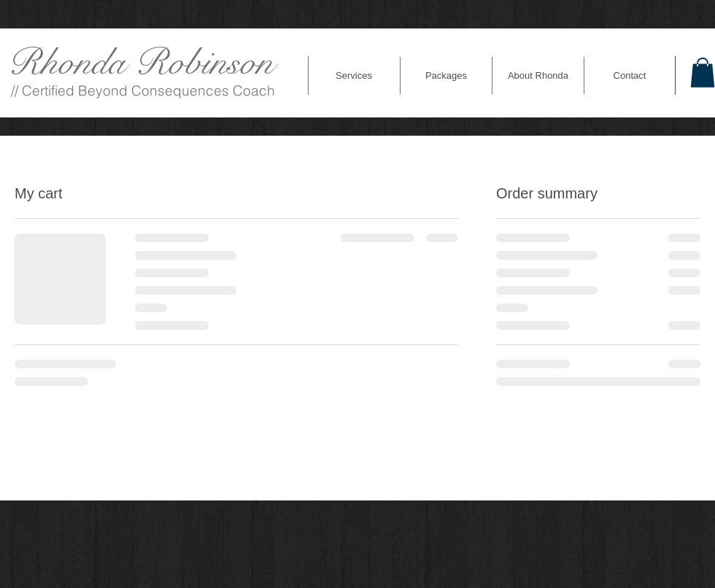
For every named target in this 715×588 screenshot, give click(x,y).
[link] (703, 73)
